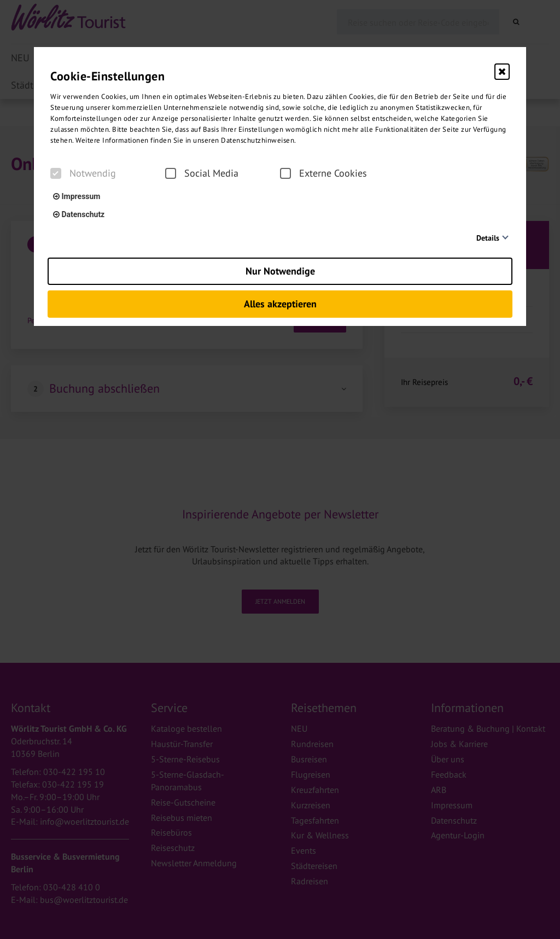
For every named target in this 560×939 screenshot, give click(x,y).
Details (488, 238)
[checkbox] (56, 173)
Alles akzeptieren (280, 304)
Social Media (202, 173)
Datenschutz (79, 214)
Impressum (77, 196)
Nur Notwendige (280, 271)
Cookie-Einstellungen (107, 76)
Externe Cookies (323, 173)
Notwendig (83, 173)
